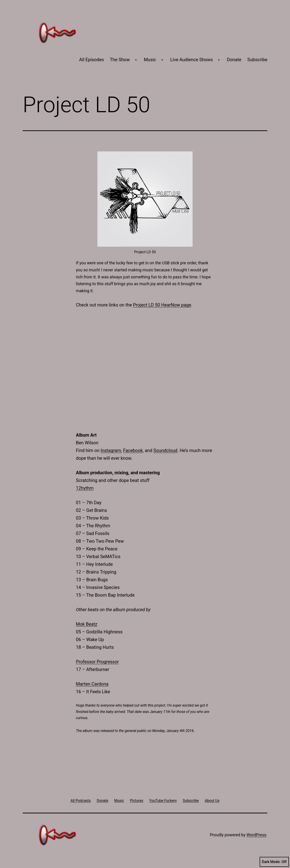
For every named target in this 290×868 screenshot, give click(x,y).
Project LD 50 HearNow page (162, 305)
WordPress (256, 835)
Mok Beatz (87, 624)
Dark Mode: (274, 862)
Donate (234, 60)
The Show (120, 60)
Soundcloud (165, 450)
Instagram (111, 450)
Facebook (133, 450)
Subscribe (257, 60)
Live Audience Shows (191, 60)
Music (150, 60)
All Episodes (91, 60)
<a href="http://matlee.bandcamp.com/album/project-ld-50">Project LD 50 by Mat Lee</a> (145, 369)
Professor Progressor (97, 662)
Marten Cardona (92, 684)
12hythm (85, 488)
